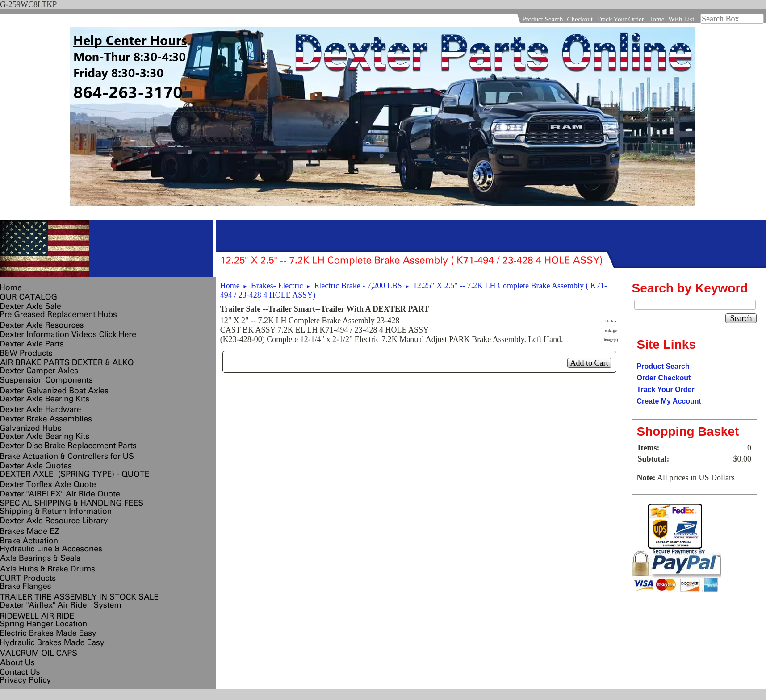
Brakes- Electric (277, 286)
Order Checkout (664, 378)
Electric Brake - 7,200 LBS (358, 286)
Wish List (681, 19)
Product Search (542, 19)
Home (656, 19)
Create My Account (669, 401)
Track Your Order (620, 19)
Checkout (580, 19)
